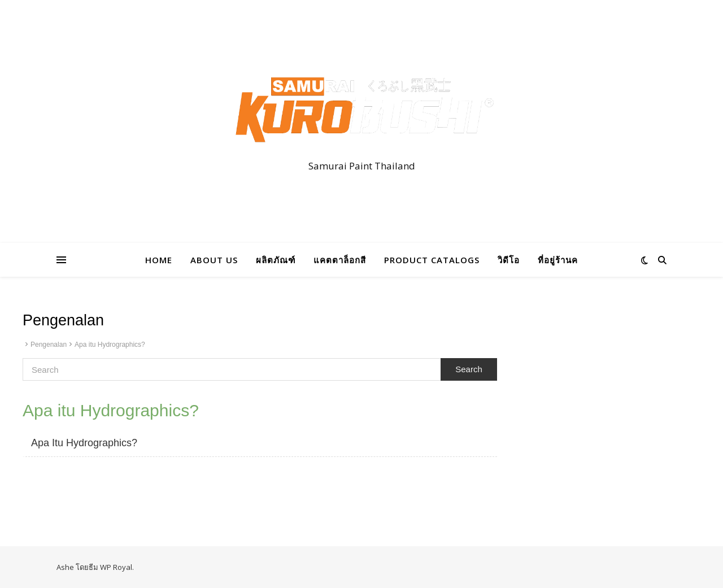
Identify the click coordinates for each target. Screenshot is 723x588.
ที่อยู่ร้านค (558, 260)
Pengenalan (49, 345)
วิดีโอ (509, 260)
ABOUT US (214, 260)
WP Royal (116, 567)
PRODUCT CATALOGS (432, 260)
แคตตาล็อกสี (340, 260)
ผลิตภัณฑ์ (276, 260)
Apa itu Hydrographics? (110, 345)
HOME (159, 260)
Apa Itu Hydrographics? (84, 443)
